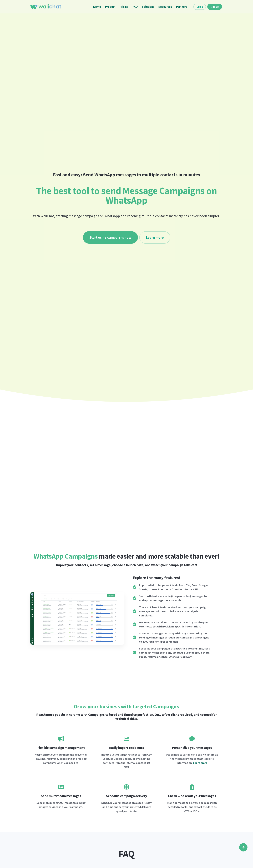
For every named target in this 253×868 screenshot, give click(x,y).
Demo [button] (97, 7)
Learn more (155, 237)
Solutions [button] (148, 7)
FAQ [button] (135, 7)
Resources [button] (165, 7)
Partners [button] (182, 7)
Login (200, 7)
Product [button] (110, 7)
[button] (35, 618)
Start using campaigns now (110, 237)
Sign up (215, 7)
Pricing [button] (124, 7)
